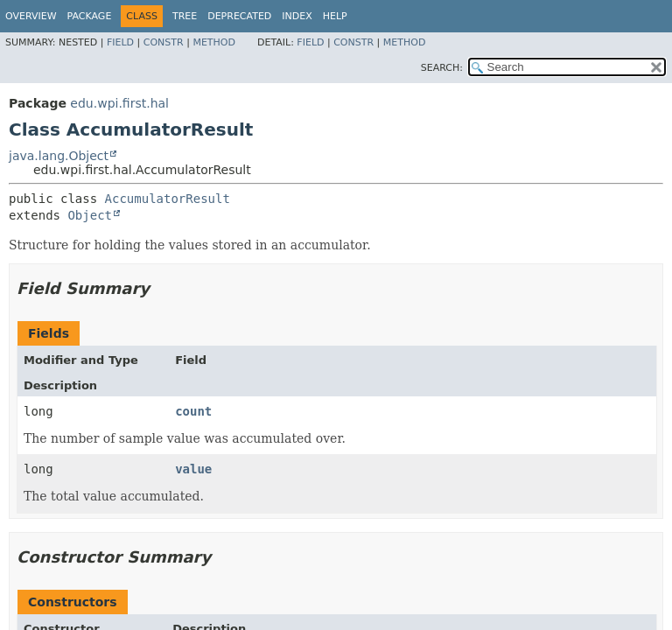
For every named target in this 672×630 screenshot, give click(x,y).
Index (297, 16)
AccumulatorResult (168, 199)
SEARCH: (442, 68)
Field (120, 42)
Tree (185, 16)
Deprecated (239, 16)
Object (90, 215)
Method (214, 42)
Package (90, 16)
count (193, 411)
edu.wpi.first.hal (119, 103)
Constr (164, 42)
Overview (31, 16)
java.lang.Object (59, 156)
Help (335, 16)
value (193, 469)
